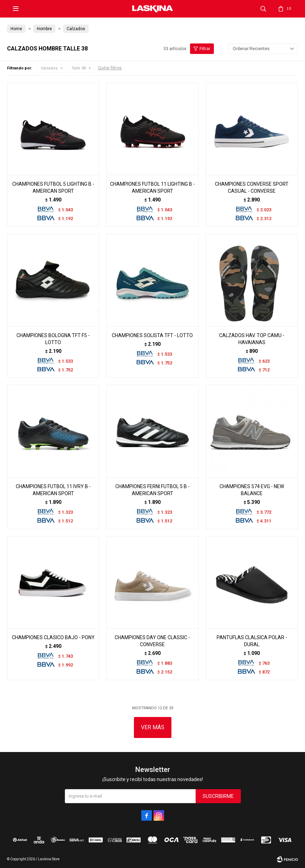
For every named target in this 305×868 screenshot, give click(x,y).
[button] (263, 9)
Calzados (49, 68)
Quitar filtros (110, 68)
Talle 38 (79, 68)
